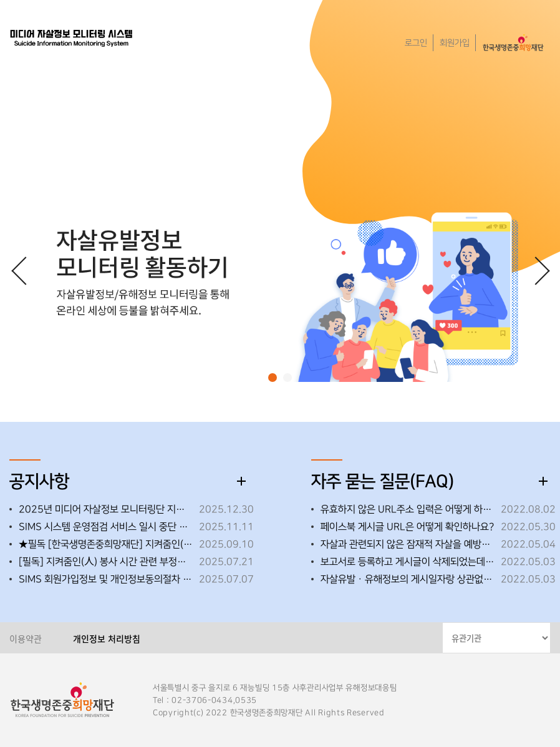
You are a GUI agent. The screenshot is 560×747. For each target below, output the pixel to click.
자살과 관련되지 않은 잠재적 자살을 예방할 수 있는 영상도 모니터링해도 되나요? (408, 544)
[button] (273, 378)
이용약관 (26, 638)
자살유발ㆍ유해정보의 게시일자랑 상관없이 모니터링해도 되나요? (408, 579)
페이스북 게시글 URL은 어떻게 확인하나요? (407, 527)
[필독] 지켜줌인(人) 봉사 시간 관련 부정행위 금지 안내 (106, 562)
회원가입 (455, 43)
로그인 (416, 43)
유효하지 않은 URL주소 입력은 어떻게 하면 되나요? (408, 509)
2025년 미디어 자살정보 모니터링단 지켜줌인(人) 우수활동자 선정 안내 (106, 509)
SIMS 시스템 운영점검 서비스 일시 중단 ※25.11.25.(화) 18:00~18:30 (106, 527)
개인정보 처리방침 (107, 638)
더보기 (241, 481)
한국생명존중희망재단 (72, 37)
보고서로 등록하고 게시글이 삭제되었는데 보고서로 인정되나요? (408, 562)
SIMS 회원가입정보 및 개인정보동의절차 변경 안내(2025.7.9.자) (106, 579)
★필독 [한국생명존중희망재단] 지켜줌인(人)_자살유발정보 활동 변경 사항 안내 (106, 544)
